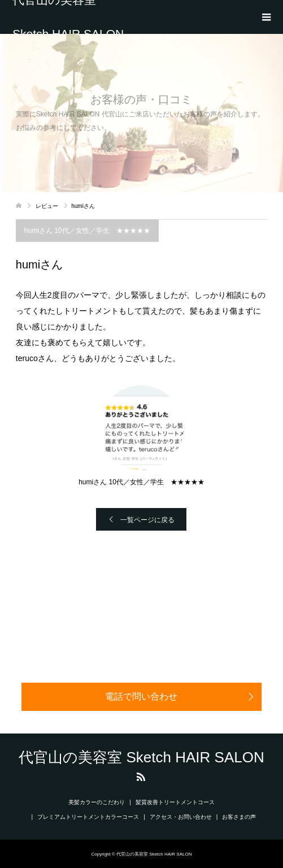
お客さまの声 (239, 817)
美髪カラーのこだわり (97, 802)
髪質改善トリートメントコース (175, 802)
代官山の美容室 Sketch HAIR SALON (68, 17)
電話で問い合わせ (141, 696)
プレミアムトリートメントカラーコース (88, 817)
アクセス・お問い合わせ (181, 817)
